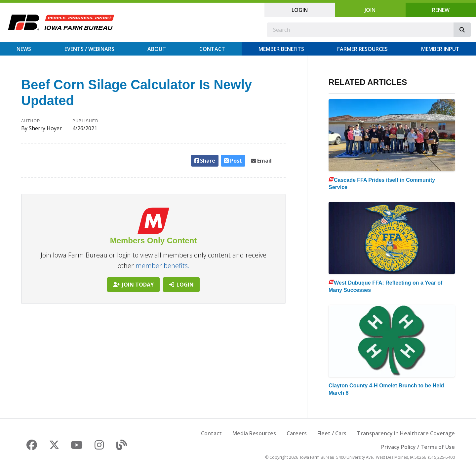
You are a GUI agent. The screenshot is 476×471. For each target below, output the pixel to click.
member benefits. (162, 266)
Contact (212, 49)
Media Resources (254, 433)
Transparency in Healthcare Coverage (406, 433)
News (24, 49)
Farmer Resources (362, 49)
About (157, 49)
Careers (297, 433)
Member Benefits (281, 49)
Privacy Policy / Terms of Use (418, 447)
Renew (441, 10)
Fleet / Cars (332, 433)
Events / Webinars (89, 49)
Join (370, 10)
